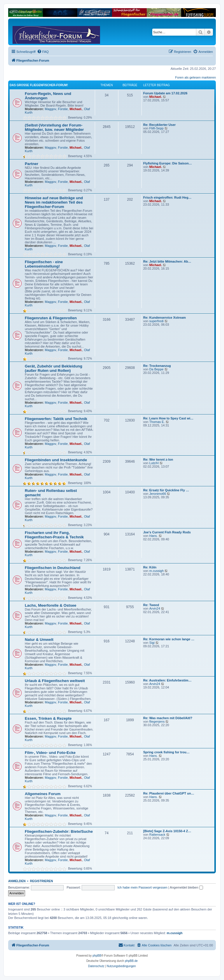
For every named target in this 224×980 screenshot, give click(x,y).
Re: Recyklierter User (159, 125)
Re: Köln (150, 567)
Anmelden (17, 881)
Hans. (154, 536)
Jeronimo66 (158, 494)
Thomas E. (157, 422)
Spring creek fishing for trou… (166, 752)
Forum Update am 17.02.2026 (165, 93)
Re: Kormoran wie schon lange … (169, 639)
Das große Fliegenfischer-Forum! (39, 85)
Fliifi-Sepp (156, 128)
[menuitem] (43, 52)
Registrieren (42, 881)
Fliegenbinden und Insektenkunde (56, 460)
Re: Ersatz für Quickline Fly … (166, 490)
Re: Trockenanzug (157, 366)
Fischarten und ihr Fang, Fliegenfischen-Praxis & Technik (54, 535)
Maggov (51, 109)
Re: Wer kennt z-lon (158, 459)
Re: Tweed (151, 605)
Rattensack (157, 835)
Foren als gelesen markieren (196, 77)
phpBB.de (131, 961)
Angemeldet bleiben (186, 887)
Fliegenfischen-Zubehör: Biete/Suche (59, 831)
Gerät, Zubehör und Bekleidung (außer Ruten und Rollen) (54, 368)
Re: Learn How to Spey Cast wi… (168, 418)
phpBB (97, 956)
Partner (32, 164)
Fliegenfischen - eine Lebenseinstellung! (44, 264)
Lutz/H (154, 463)
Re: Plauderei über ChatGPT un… (169, 793)
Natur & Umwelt (39, 640)
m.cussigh (157, 571)
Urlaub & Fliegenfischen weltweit (55, 681)
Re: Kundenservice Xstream (164, 318)
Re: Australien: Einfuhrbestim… (167, 680)
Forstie (63, 109)
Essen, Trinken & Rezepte (48, 718)
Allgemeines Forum (43, 794)
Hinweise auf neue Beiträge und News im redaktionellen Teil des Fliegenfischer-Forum (54, 202)
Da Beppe (156, 369)
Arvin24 (155, 608)
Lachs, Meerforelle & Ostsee (51, 605)
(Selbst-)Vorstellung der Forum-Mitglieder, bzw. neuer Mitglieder (54, 127)
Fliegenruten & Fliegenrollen (51, 318)
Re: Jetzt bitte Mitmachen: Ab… (167, 261)
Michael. (76, 109)
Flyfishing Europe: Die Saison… (168, 163)
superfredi (156, 321)
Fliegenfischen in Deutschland (53, 568)
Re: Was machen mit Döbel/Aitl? (168, 718)
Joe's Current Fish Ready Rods (167, 532)
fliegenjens (157, 721)
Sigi (152, 643)
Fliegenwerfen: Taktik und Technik (56, 419)
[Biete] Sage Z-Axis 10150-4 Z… (167, 831)
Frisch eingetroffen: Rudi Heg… (167, 197)
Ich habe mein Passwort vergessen (142, 887)
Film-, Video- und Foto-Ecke (50, 753)
